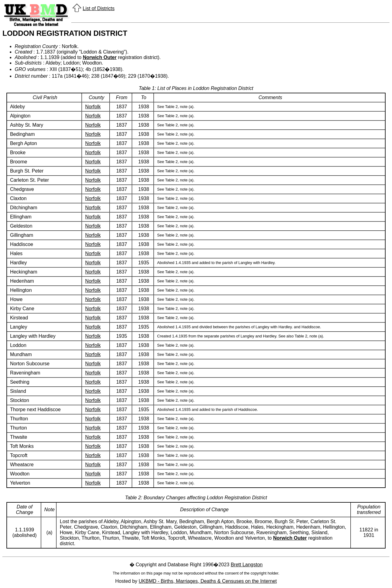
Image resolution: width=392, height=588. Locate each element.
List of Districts (99, 8)
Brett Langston (247, 565)
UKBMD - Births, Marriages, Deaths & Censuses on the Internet (208, 581)
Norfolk (93, 107)
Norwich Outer (100, 57)
